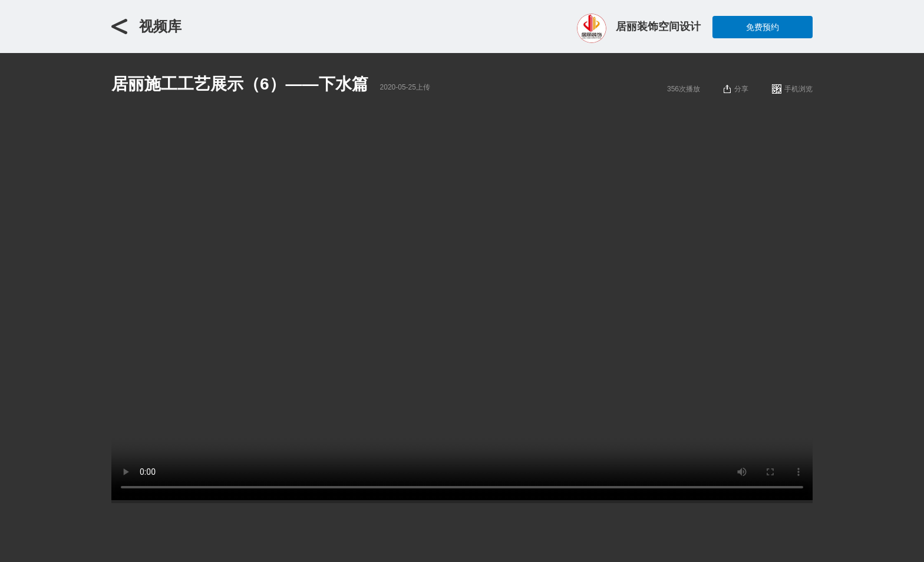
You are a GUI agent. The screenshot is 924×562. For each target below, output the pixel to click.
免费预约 (763, 27)
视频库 (160, 26)
